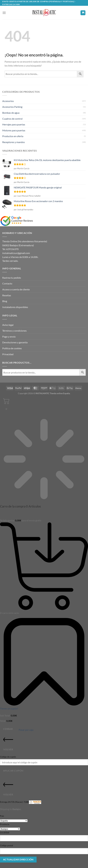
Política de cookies (12, 348)
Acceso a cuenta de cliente (16, 289)
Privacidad (8, 354)
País (2, 816)
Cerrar (8, 729)
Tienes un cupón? (9, 708)
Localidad (5, 832)
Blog (5, 301)
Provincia (5, 824)
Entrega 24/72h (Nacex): (21, 802)
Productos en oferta (13, 136)
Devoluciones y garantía (15, 342)
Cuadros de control (12, 119)
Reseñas (7, 295)
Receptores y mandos (14, 142)
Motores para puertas (14, 130)
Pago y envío (9, 337)
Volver (8, 743)
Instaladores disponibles (15, 307)
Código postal (7, 845)
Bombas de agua (11, 113)
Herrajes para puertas (14, 124)
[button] (4, 13)
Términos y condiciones (14, 331)
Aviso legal (8, 325)
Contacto (7, 283)
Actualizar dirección (18, 859)
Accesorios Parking (12, 107)
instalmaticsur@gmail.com (16, 253)
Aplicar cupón (13, 771)
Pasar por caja (26, 730)
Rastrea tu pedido (12, 278)
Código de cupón (8, 757)
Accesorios (8, 101)
